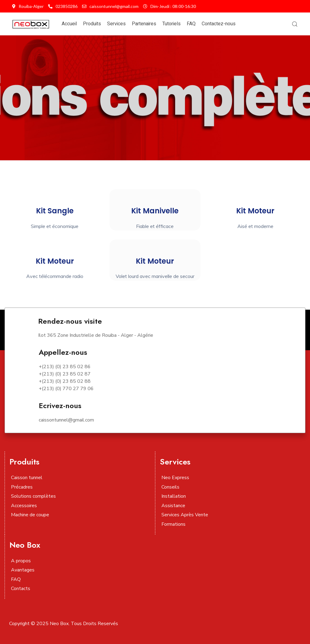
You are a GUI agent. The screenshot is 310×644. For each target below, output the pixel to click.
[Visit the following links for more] (182, 555)
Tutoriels (171, 24)
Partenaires (144, 24)
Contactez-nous (219, 24)
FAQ (191, 24)
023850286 (63, 6)
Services (116, 24)
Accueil (69, 24)
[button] (295, 24)
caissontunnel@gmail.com (110, 6)
